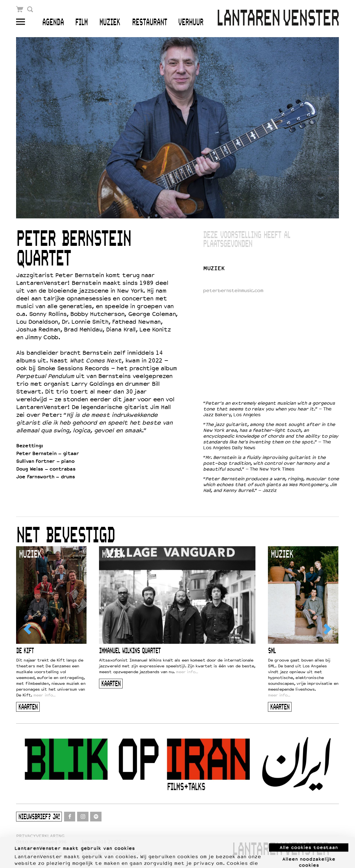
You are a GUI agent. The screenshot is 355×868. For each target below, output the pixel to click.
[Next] (327, 629)
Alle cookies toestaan (309, 819)
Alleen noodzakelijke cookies (309, 834)
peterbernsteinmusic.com (233, 291)
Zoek (30, 9)
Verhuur (191, 23)
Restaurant (150, 23)
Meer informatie (34, 857)
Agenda (53, 23)
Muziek (110, 23)
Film (81, 23)
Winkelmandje (20, 9)
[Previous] (28, 629)
